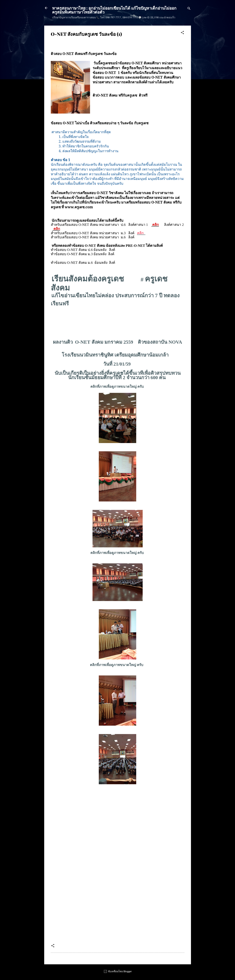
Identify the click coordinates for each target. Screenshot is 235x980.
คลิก (156, 225)
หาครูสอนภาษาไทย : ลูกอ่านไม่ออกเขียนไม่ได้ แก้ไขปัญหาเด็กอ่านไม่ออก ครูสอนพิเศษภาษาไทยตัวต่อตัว (114, 10)
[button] (182, 33)
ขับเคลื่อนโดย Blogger (118, 971)
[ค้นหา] (189, 9)
